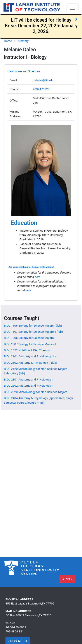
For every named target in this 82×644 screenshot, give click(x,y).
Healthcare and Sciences (24, 71)
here (38, 277)
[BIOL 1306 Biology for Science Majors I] (30, 338)
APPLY (67, 579)
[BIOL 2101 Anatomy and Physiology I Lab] (31, 356)
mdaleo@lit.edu (43, 80)
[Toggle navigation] (72, 8)
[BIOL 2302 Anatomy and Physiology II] (29, 386)
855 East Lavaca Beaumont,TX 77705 (30, 603)
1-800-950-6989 (16, 627)
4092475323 (41, 89)
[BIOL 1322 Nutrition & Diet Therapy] (27, 350)
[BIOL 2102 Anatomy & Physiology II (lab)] (31, 363)
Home (8, 41)
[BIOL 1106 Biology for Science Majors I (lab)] (33, 325)
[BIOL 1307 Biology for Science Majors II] (30, 344)
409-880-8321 (15, 631)
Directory (23, 41)
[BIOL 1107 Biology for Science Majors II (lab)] (33, 332)
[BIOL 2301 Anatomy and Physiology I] (28, 379)
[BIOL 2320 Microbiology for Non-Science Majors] (36, 392)
